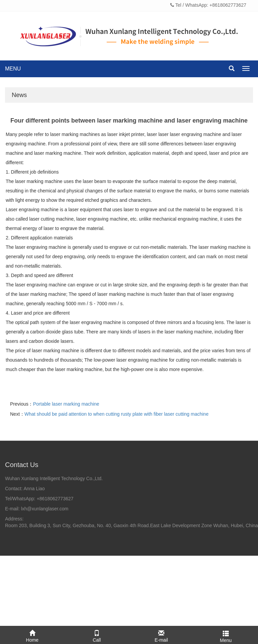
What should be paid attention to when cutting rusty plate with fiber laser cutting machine (117, 414)
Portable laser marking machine (66, 404)
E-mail (161, 635)
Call (97, 635)
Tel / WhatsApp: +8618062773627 (208, 5)
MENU (13, 69)
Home (32, 635)
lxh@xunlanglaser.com (45, 509)
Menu (226, 635)
